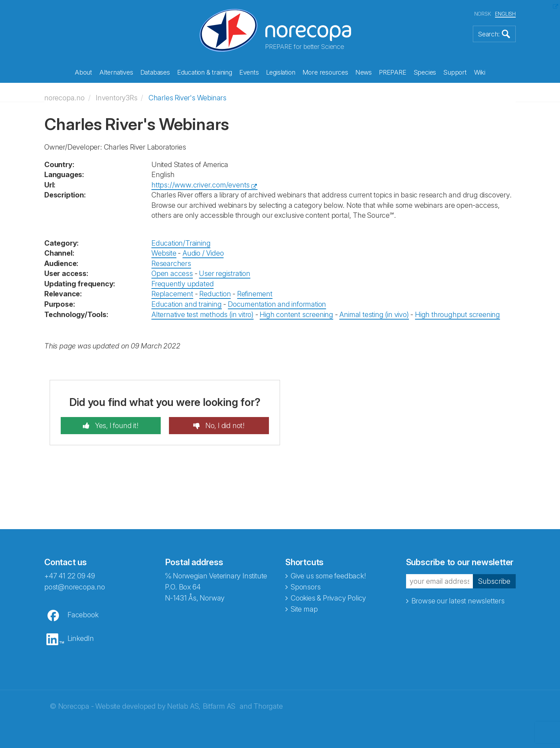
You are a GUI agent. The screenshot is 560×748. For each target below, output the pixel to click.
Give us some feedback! (328, 576)
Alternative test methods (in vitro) (202, 315)
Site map (304, 609)
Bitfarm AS (219, 706)
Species (425, 72)
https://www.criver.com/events (201, 185)
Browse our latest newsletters (458, 601)
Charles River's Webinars (187, 98)
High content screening (296, 315)
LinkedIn (81, 638)
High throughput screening (457, 315)
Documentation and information (277, 304)
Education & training (205, 72)
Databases (155, 72)
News (364, 72)
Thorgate (268, 706)
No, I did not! (224, 426)
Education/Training (181, 243)
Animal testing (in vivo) (374, 315)
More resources (325, 72)
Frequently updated (182, 284)
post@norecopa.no (75, 587)
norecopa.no (64, 98)
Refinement (255, 294)
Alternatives (116, 72)
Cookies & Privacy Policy (328, 598)
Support (455, 72)
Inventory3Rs (117, 98)
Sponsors (306, 587)
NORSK (483, 14)
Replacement (172, 294)
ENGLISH (505, 14)
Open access (172, 273)
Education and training (187, 304)
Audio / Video (203, 253)
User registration (225, 273)
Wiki (480, 72)
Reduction (215, 294)
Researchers (171, 263)
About (83, 72)
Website (164, 253)
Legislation (281, 72)
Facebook (83, 615)
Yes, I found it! (116, 426)
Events (249, 72)
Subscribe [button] (494, 581)
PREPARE (393, 72)
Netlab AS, (184, 706)
